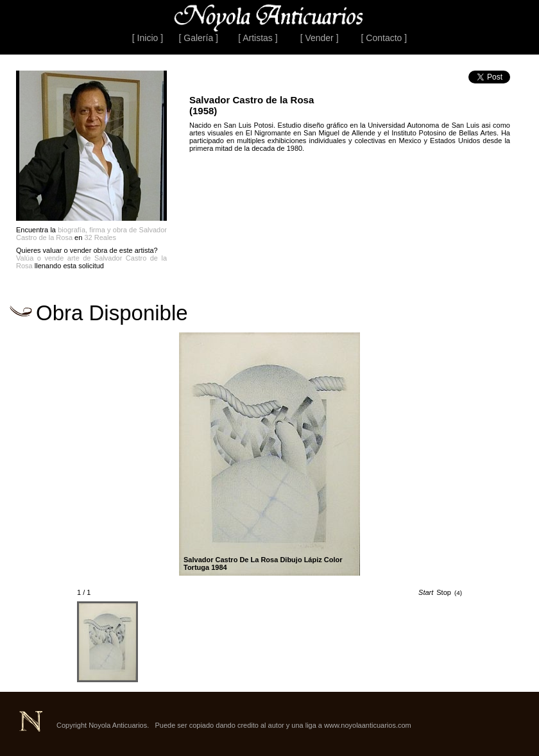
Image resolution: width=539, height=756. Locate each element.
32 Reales (100, 237)
